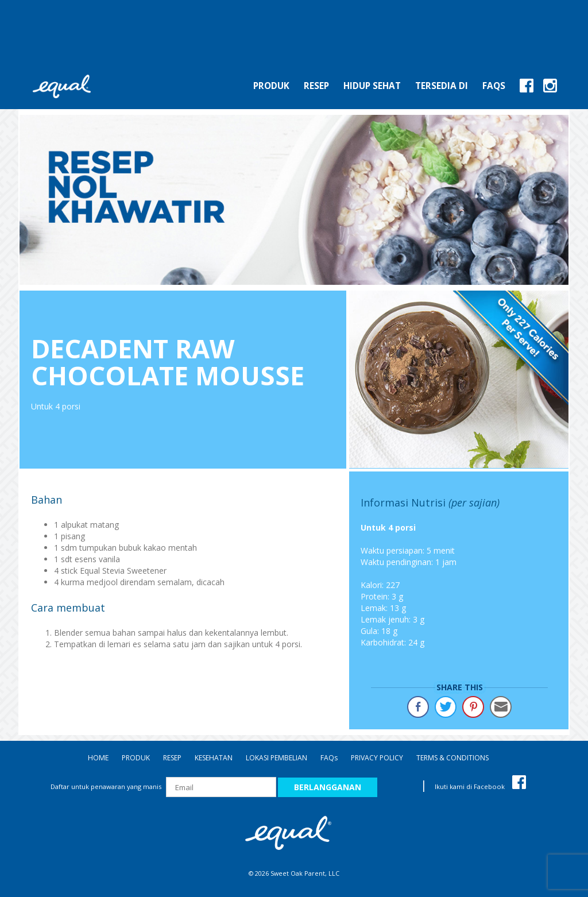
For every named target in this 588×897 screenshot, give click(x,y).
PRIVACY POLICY (377, 758)
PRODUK (136, 758)
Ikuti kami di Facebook (480, 786)
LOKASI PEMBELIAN (276, 758)
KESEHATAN (214, 758)
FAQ (329, 758)
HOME (98, 758)
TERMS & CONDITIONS (452, 758)
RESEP (172, 758)
